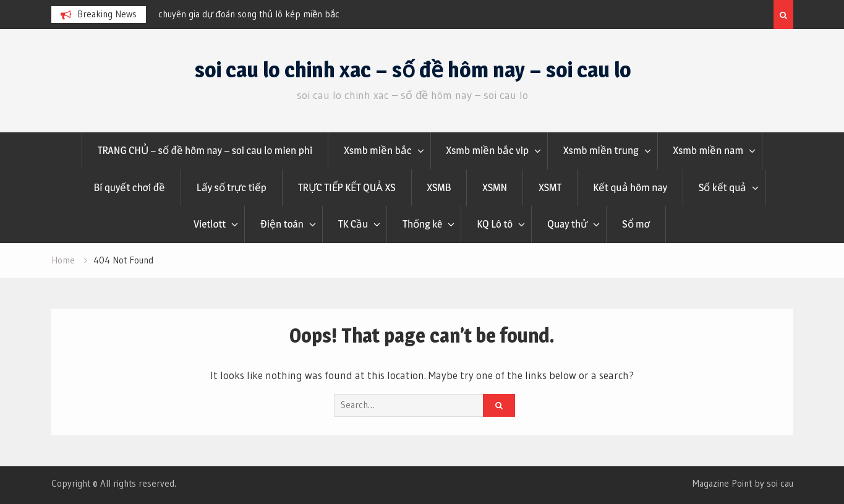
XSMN (495, 187)
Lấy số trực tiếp (232, 187)
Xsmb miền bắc (377, 150)
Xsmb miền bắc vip (488, 150)
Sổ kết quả (723, 187)
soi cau (780, 483)
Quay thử (567, 224)
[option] (270, 14)
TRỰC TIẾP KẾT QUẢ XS (347, 187)
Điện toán (282, 224)
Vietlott (210, 224)
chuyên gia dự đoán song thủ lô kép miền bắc (249, 14)
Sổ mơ (636, 224)
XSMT (550, 187)
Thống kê (422, 224)
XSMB (439, 187)
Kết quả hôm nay (630, 187)
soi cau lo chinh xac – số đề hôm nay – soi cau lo (413, 70)
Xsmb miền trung (601, 150)
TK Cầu (353, 224)
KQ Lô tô (495, 224)
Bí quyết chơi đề (130, 187)
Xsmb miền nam (709, 150)
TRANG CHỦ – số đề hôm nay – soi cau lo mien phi (205, 150)
